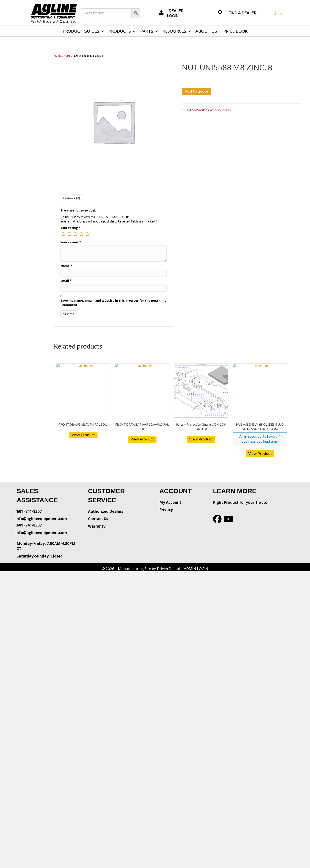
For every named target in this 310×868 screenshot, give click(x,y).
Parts (147, 31)
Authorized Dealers (106, 511)
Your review (71, 242)
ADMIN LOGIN (196, 569)
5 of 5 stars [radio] (87, 234)
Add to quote (196, 91)
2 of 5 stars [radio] (69, 234)
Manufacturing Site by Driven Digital (149, 569)
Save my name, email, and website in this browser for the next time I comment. (113, 303)
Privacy (166, 510)
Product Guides (81, 31)
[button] (102, 31)
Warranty (97, 526)
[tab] (71, 198)
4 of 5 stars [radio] (81, 234)
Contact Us (98, 519)
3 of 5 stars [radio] (75, 234)
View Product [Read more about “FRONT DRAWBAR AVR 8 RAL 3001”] (83, 435)
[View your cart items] (277, 13)
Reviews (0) (71, 198)
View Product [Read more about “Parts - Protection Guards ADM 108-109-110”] (201, 439)
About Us (206, 31)
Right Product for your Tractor (241, 502)
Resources (174, 31)
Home (58, 56)
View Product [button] (260, 454)
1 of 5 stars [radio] (63, 234)
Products (120, 31)
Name (66, 266)
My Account (170, 502)
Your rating (71, 228)
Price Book (235, 31)
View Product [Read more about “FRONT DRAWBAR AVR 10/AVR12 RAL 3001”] (142, 439)
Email (66, 281)
